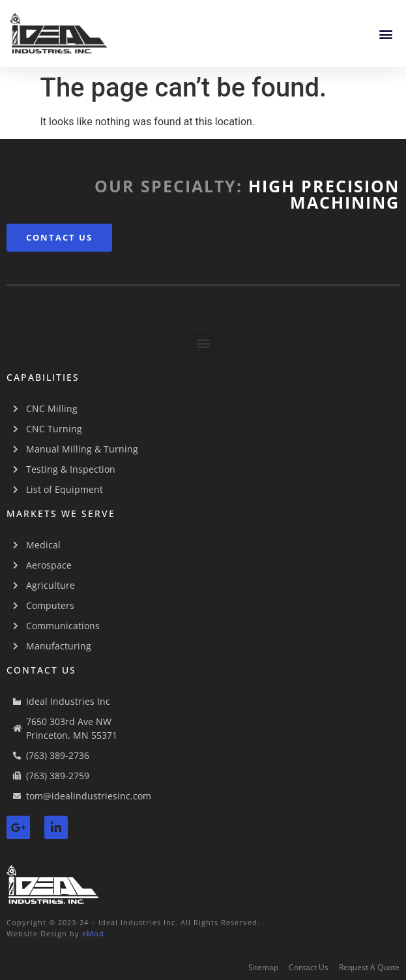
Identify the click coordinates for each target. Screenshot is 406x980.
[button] (385, 34)
